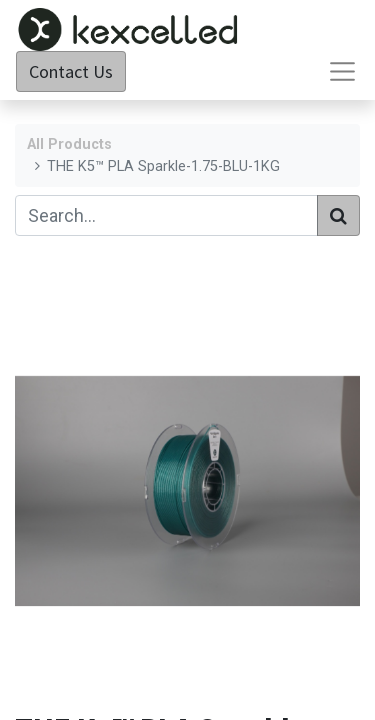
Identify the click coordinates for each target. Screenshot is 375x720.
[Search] (338, 215)
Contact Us (71, 71)
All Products (69, 144)
